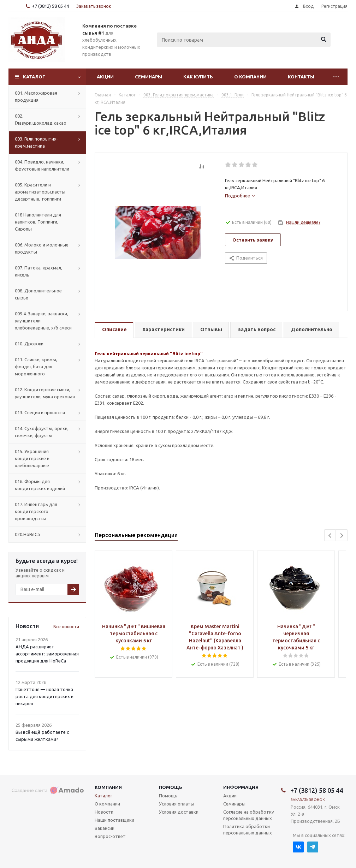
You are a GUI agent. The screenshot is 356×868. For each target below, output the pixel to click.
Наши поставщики (114, 820)
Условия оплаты (177, 804)
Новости (104, 812)
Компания (108, 787)
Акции (105, 77)
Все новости (66, 627)
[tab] (240, 196)
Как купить (198, 77)
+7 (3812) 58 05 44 (50, 6)
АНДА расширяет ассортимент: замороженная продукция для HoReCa (47, 654)
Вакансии (105, 828)
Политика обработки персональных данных (248, 830)
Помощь (171, 787)
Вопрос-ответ (110, 836)
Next (342, 536)
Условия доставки (179, 812)
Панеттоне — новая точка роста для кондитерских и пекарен (44, 696)
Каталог (34, 77)
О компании (250, 77)
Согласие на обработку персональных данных (248, 815)
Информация (241, 787)
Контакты (301, 77)
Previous (330, 536)
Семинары (149, 77)
